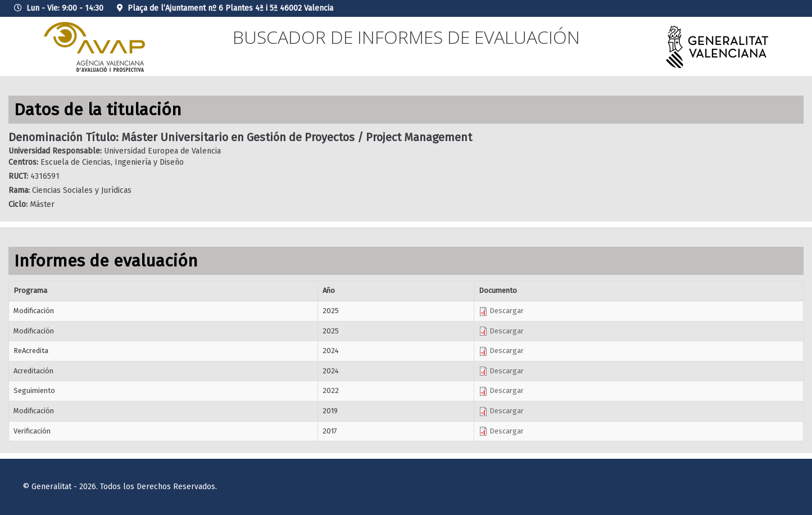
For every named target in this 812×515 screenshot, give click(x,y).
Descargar (501, 311)
